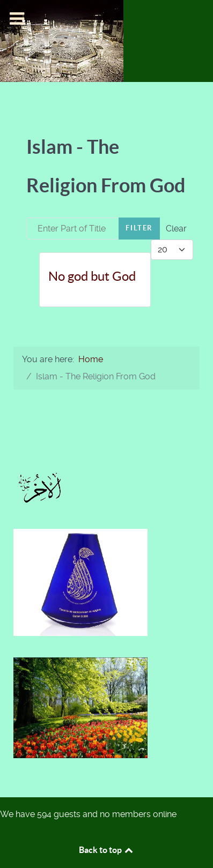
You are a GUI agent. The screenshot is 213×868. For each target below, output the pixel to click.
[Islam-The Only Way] (62, 40)
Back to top (107, 850)
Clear (176, 229)
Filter (139, 228)
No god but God (92, 276)
